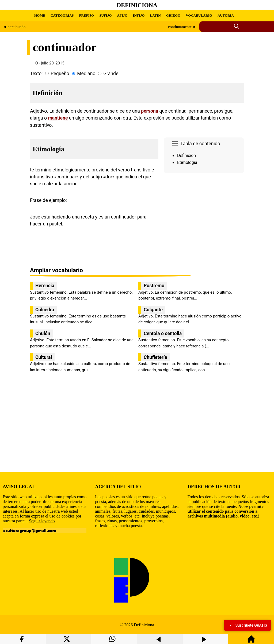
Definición (187, 156)
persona (150, 111)
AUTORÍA (226, 15)
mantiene (58, 118)
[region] (204, 221)
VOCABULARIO (199, 15)
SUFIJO (105, 15)
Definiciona (137, 5)
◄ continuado (14, 27)
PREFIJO (87, 15)
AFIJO (122, 15)
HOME (40, 15)
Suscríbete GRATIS (248, 625)
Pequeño (60, 74)
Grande (111, 74)
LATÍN (155, 15)
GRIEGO (173, 15)
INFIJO (139, 15)
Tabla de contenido (200, 144)
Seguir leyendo (42, 521)
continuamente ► (182, 27)
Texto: (36, 74)
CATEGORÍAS (62, 15)
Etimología (187, 162)
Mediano (86, 74)
